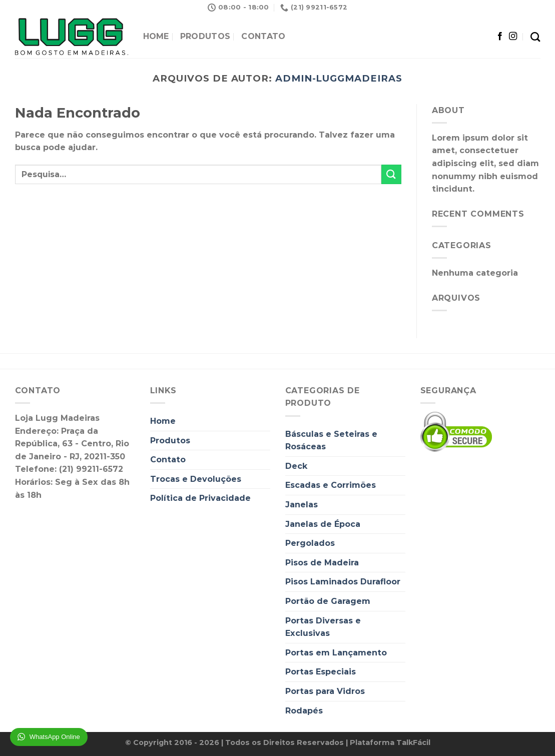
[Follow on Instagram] (513, 37)
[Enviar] (391, 174)
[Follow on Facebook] (500, 37)
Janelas (302, 505)
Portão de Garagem (328, 601)
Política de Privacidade (200, 498)
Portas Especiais (321, 672)
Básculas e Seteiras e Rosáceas (331, 441)
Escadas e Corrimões (331, 485)
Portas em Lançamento (336, 653)
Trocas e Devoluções (196, 479)
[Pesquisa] (535, 37)
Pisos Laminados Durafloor (343, 582)
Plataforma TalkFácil (390, 742)
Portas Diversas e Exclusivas (323, 627)
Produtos (205, 36)
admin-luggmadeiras (339, 78)
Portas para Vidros (325, 691)
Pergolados (310, 543)
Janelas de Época (323, 524)
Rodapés (304, 711)
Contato (263, 36)
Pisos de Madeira (322, 563)
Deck (296, 466)
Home (156, 36)
